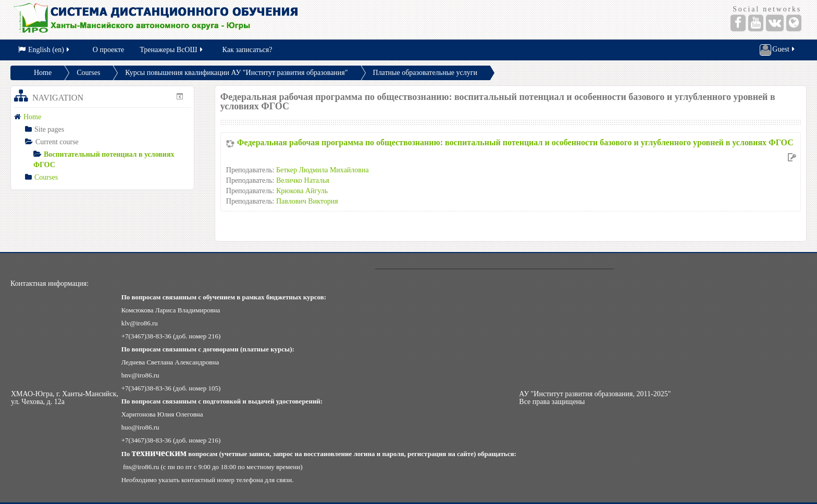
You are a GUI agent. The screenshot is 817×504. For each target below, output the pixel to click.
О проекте (108, 50)
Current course (57, 142)
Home (43, 73)
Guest (778, 50)
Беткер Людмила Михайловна (323, 170)
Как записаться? (247, 50)
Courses (88, 73)
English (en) (45, 50)
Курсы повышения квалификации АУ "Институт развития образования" (236, 73)
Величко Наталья (303, 180)
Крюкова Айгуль (302, 191)
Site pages (49, 129)
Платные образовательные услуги (425, 73)
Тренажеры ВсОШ (172, 50)
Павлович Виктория (307, 201)
